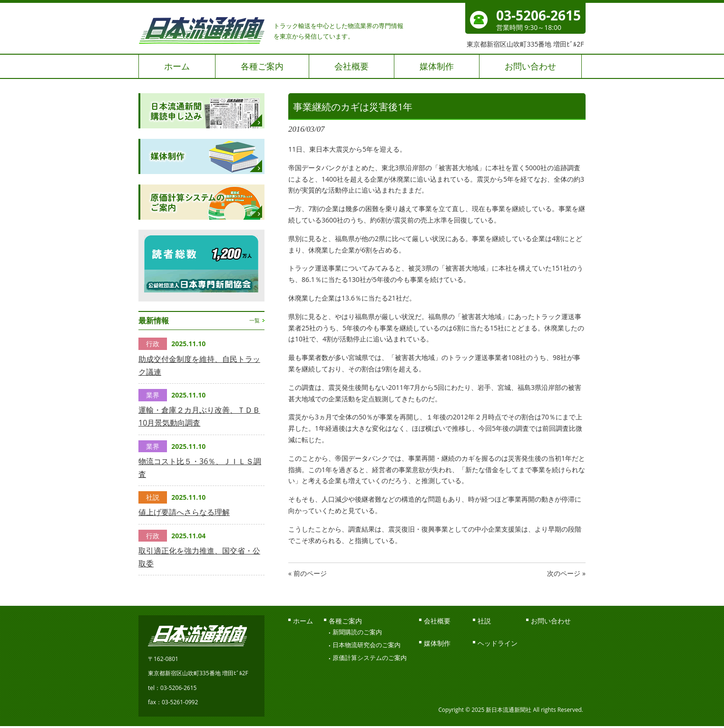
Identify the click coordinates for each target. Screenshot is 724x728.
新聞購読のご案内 (357, 632)
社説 (484, 621)
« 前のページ (308, 573)
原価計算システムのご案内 (370, 658)
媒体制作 (437, 643)
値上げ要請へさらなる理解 (184, 512)
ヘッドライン (498, 643)
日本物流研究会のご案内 (367, 645)
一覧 (254, 320)
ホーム (303, 621)
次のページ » (566, 573)
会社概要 (437, 621)
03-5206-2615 (538, 15)
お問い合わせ (551, 621)
